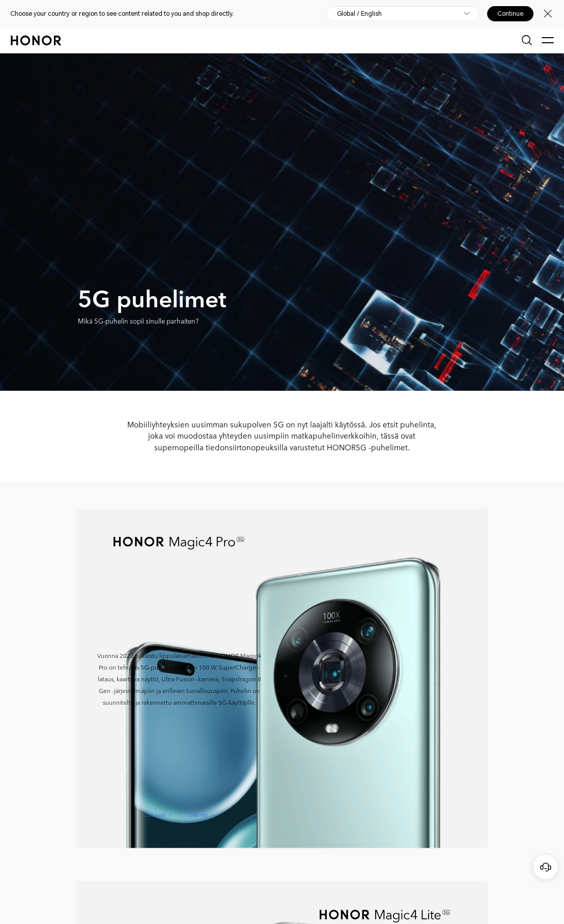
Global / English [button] (359, 14)
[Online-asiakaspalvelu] (546, 867)
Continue (510, 14)
